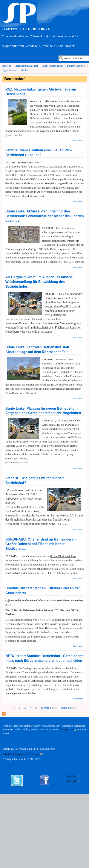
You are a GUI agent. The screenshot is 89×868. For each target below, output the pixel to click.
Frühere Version (77, 66)
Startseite (6, 66)
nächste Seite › (49, 708)
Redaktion (73, 776)
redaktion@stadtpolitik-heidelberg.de (23, 754)
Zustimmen (11, 864)
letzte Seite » (68, 708)
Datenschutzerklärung (53, 66)
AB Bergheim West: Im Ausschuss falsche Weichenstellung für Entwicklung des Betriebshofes (39, 282)
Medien (24, 70)
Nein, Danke (29, 864)
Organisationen (9, 70)
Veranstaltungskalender (26, 66)
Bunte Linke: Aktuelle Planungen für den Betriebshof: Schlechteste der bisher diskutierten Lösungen (45, 216)
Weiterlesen (78, 141)
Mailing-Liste (68, 730)
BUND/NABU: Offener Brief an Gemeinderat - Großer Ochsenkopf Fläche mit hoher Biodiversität (41, 544)
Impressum (72, 781)
